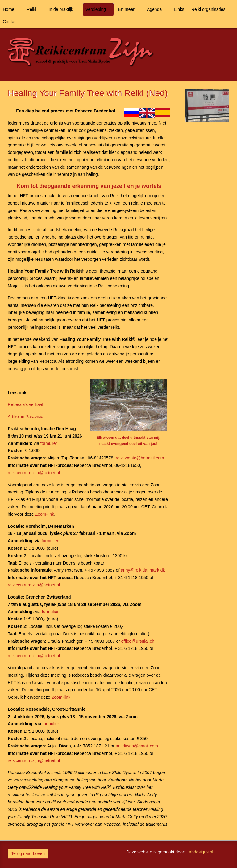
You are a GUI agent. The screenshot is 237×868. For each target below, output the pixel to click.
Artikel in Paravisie (25, 417)
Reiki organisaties (208, 9)
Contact (10, 22)
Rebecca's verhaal (25, 404)
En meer (126, 9)
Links (179, 9)
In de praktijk (61, 9)
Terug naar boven (28, 853)
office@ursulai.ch (138, 641)
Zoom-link (45, 514)
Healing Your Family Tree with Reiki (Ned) (88, 93)
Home (8, 9)
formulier (49, 443)
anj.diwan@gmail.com (137, 746)
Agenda (154, 9)
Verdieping (96, 9)
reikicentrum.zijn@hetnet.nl (34, 473)
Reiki (31, 9)
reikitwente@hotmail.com (140, 458)
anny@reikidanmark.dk (143, 570)
